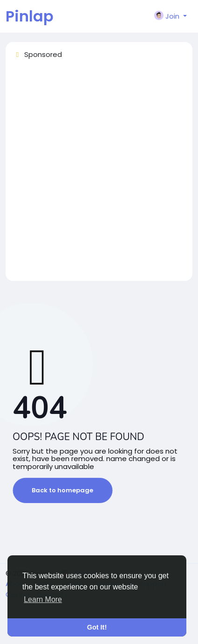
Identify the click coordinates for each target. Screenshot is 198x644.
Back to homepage (62, 490)
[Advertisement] (99, 174)
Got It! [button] (97, 627)
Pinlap (30, 16)
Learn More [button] (43, 599)
